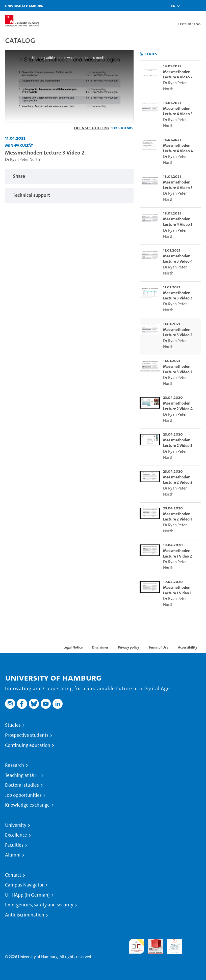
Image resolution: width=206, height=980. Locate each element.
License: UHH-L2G (92, 128)
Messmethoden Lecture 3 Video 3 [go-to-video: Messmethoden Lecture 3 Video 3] (178, 296)
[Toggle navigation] (200, 6)
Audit (153, 942)
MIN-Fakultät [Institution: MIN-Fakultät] (19, 145)
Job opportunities (23, 795)
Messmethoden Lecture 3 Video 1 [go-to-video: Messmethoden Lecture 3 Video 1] (177, 369)
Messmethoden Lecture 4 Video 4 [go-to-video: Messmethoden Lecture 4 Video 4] (178, 148)
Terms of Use (159, 647)
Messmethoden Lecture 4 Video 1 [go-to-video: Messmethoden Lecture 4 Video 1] (178, 222)
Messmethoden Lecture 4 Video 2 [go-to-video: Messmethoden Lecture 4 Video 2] (178, 74)
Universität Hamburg (24, 6)
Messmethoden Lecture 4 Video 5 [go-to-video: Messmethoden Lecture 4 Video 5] (178, 111)
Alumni (13, 855)
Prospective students (27, 735)
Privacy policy (128, 647)
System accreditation (193, 945)
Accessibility (188, 647)
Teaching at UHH (22, 775)
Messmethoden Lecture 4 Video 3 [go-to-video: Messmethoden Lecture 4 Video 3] (178, 185)
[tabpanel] (69, 176)
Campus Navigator (24, 885)
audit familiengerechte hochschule (137, 946)
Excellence (16, 835)
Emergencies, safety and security (39, 905)
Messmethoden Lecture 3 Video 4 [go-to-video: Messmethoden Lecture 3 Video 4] (178, 259)
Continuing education (28, 745)
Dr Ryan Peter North (22, 159)
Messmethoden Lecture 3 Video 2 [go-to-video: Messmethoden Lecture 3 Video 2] (178, 332)
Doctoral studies (22, 785)
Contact (13, 875)
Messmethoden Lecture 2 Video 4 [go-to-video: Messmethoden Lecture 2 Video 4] (178, 406)
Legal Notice (73, 647)
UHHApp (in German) (27, 895)
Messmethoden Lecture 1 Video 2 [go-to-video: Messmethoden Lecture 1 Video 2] (177, 553)
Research (15, 765)
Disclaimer (100, 647)
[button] (173, 6)
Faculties (14, 845)
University (16, 825)
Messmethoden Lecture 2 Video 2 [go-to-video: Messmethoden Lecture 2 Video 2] (178, 480)
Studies (13, 725)
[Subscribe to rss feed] (141, 54)
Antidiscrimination (25, 915)
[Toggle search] (187, 6)
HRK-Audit (172, 945)
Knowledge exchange (27, 805)
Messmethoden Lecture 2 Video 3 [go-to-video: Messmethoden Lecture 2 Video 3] (178, 443)
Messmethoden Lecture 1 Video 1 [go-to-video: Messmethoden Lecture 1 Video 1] (177, 590)
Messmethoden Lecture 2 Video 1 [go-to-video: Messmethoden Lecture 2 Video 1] (177, 517)
